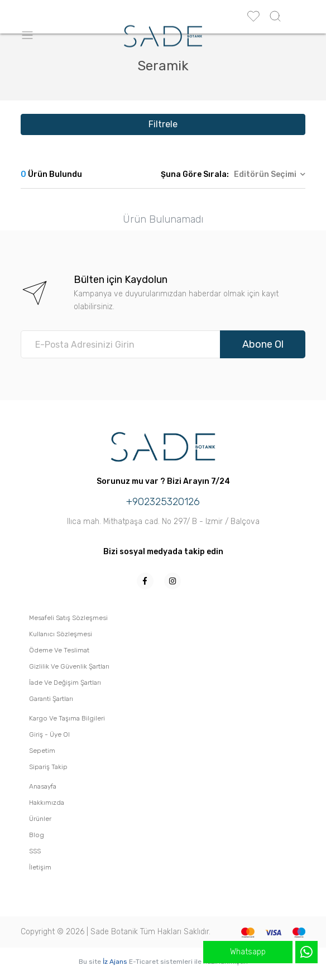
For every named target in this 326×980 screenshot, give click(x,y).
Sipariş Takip (48, 767)
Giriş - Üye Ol (49, 734)
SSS (35, 851)
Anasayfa (43, 786)
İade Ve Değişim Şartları (65, 683)
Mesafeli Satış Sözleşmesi (68, 618)
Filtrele (163, 124)
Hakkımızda (47, 803)
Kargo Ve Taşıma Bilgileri (67, 718)
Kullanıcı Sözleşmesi (61, 634)
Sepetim (42, 751)
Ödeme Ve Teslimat (59, 650)
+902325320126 (163, 502)
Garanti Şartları (51, 699)
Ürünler (40, 819)
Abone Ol (263, 344)
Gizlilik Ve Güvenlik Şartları (69, 666)
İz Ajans (115, 962)
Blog (37, 835)
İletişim (40, 867)
